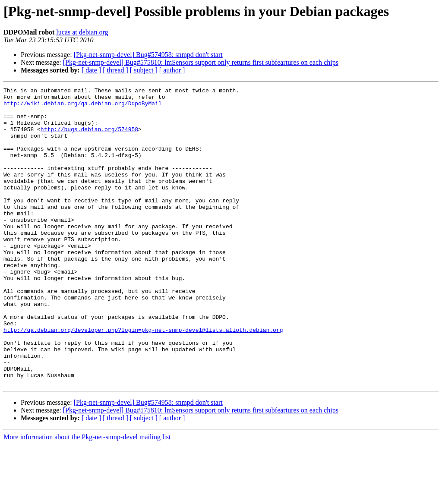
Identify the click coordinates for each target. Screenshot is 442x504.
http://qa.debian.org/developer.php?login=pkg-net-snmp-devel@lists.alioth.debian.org (143, 379)
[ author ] (172, 70)
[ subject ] (144, 70)
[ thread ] (115, 70)
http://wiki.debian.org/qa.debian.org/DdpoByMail (83, 107)
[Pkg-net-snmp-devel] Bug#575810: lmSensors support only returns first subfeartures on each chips (201, 62)
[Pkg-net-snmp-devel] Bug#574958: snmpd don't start (148, 55)
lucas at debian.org (82, 32)
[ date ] (91, 70)
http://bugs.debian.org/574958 (89, 138)
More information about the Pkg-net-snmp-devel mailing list (87, 496)
